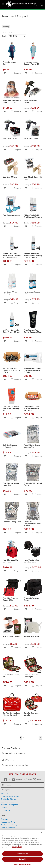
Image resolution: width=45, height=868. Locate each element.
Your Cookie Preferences (22, 865)
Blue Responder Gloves (12, 215)
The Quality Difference (9, 799)
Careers (4, 807)
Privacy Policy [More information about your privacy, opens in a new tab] (17, 847)
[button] (5, 73)
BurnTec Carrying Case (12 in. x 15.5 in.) (11, 714)
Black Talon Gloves (10, 139)
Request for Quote (8, 822)
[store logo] (20, 4)
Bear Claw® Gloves (10, 177)
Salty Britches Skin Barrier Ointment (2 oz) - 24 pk (11, 370)
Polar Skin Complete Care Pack (10, 561)
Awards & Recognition (10, 805)
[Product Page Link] (12, 60)
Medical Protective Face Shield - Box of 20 (12, 101)
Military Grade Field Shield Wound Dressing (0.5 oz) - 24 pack (12, 256)
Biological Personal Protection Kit (10, 446)
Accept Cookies (22, 854)
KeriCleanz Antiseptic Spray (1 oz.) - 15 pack (12, 331)
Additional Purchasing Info (11, 825)
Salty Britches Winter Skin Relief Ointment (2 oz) (11, 409)
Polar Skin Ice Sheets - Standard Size (33, 446)
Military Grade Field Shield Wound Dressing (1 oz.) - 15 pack (33, 256)
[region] (22, 849)
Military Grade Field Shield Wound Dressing (33, 216)
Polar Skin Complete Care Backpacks (32, 561)
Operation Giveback (8, 802)
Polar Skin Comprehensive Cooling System (33, 524)
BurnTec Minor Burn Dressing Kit (32, 676)
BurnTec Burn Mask (32, 636)
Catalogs (4, 819)
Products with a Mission (10, 796)
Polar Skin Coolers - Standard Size (10, 599)
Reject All (23, 859)
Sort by (4, 36)
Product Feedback (8, 828)
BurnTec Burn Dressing (12, 636)
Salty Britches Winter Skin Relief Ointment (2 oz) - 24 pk (33, 409)
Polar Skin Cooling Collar (12, 522)
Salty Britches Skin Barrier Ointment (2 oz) (33, 331)
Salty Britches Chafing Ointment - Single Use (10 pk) (32, 370)
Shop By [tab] (6, 27)
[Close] (42, 833)
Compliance (5, 810)
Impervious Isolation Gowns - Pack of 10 (32, 63)
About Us (5, 793)
